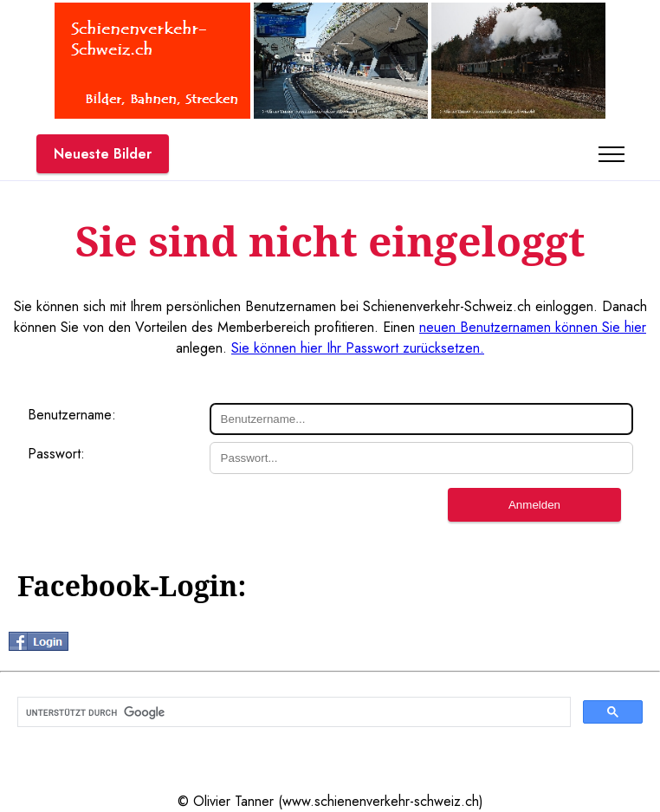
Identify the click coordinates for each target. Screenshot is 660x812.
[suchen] (292, 712)
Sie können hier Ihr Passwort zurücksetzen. (358, 348)
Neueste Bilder (103, 154)
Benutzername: (72, 415)
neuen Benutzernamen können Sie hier (533, 327)
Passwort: (56, 454)
